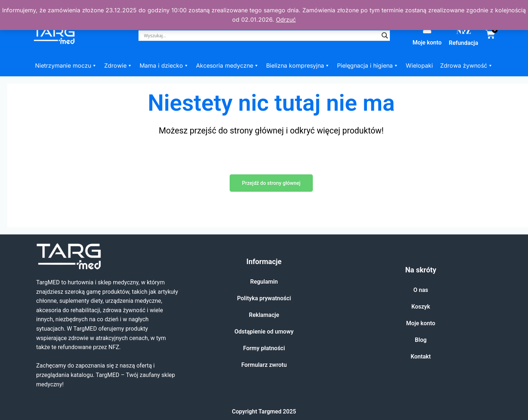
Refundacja (463, 43)
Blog (421, 340)
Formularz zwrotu (264, 365)
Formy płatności (264, 348)
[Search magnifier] (385, 35)
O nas (421, 290)
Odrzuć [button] (286, 20)
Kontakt (421, 357)
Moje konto (427, 43)
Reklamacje (264, 315)
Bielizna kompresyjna (298, 65)
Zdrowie (118, 65)
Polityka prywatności (264, 298)
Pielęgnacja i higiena (368, 65)
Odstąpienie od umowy (264, 332)
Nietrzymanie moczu (66, 65)
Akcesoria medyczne (227, 65)
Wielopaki (419, 65)
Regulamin (264, 282)
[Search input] (261, 35)
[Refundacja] (464, 31)
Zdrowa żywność (467, 65)
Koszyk (421, 307)
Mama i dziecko (164, 65)
